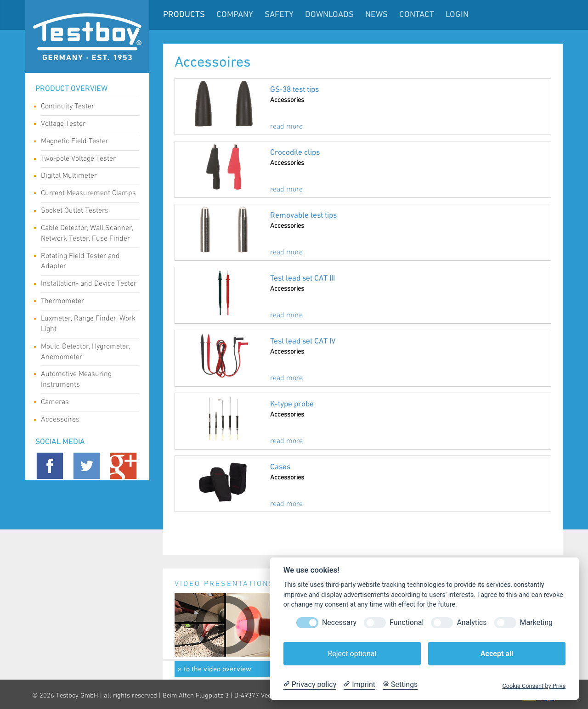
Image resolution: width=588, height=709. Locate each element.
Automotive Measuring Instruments (87, 379)
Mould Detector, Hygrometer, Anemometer (87, 352)
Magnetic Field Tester (87, 142)
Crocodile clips (295, 153)
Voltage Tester (87, 125)
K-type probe (292, 404)
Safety (279, 15)
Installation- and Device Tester (89, 285)
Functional (407, 622)
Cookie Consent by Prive (534, 686)
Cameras (87, 403)
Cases (280, 467)
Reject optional (352, 654)
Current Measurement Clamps (88, 194)
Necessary (339, 622)
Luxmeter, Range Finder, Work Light (88, 324)
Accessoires (87, 421)
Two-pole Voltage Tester (87, 160)
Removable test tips (303, 216)
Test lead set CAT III (302, 279)
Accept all (497, 654)
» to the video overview (215, 670)
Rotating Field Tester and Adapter (87, 261)
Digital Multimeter (87, 177)
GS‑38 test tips (294, 90)
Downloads (329, 15)
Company (235, 15)
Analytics (472, 622)
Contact (417, 15)
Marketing (536, 622)
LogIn (457, 15)
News (376, 15)
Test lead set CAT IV (303, 341)
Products (184, 15)
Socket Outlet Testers (87, 212)
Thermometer (87, 302)
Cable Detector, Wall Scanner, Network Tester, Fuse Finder (87, 233)
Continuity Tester (87, 107)
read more (286, 127)
